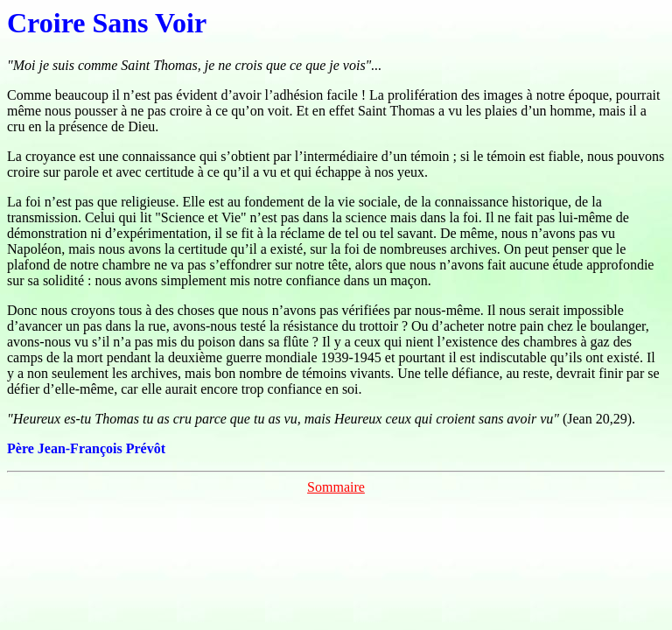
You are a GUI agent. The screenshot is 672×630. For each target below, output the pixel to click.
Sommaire (336, 487)
